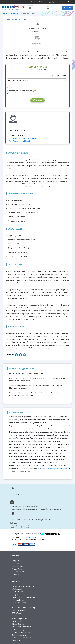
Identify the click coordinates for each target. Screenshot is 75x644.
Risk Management (19, 635)
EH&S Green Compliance (21, 638)
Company (16, 561)
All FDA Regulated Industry (22, 627)
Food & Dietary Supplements (23, 598)
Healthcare (16, 616)
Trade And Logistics (20, 630)
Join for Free (67, 8)
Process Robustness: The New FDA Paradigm (26, 374)
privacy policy (50, 2)
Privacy (34, 538)
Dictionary (16, 575)
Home (5, 13)
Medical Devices (18, 592)
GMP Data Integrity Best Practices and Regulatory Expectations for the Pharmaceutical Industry (36, 387)
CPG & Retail (17, 614)
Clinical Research (18, 625)
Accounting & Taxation (21, 619)
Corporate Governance (21, 633)
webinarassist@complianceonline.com (25, 509)
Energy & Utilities (19, 611)
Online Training (14, 13)
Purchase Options (59, 76)
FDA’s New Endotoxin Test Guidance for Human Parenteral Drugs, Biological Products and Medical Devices (37, 380)
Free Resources (18, 572)
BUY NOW (37, 101)
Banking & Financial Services (23, 587)
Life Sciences (17, 590)
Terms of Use (17, 567)
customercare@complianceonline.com (27, 139)
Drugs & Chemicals (19, 595)
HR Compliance (18, 600)
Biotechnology (18, 622)
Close (70, 2)
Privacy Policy (17, 569)
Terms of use (25, 538)
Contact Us (16, 564)
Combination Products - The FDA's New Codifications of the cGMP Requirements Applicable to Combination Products (39, 394)
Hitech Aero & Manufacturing (24, 608)
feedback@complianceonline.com (51, 509)
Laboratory (16, 641)
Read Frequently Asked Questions (21, 141)
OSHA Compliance (19, 603)
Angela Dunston (41, 29)
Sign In (56, 8)
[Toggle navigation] (30, 8)
